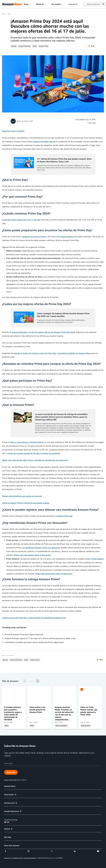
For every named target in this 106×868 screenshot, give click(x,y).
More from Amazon (12, 846)
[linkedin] (76, 851)
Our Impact (56, 4)
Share (91, 46)
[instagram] (30, 851)
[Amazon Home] (12, 4)
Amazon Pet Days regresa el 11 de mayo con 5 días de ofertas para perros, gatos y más (40, 638)
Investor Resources (13, 811)
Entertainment (86, 726)
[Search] (94, 4)
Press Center (10, 795)
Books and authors (61, 726)
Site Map (8, 837)
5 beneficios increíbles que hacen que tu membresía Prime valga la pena (34, 642)
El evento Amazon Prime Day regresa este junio (24, 634)
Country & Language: (11, 820)
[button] (30, 4)
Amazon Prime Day (25, 46)
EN (7, 822)
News (26, 4)
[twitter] (53, 851)
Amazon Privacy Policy (30, 858)
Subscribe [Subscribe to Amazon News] (73, 4)
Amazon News (10, 786)
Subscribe (11, 772)
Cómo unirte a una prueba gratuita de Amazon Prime (37, 710)
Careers (8, 829)
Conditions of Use (17, 858)
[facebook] (7, 851)
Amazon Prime (43, 46)
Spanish (14, 46)
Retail (9, 14)
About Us (40, 4)
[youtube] (99, 851)
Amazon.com (11, 803)
